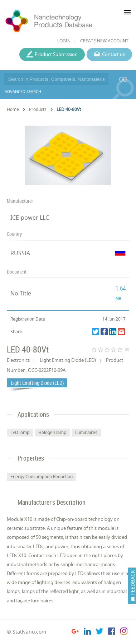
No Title (21, 293)
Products (38, 109)
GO (123, 79)
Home (13, 109)
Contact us (113, 54)
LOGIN (64, 41)
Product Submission (56, 54)
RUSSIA (20, 253)
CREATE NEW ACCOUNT (104, 41)
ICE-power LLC (30, 218)
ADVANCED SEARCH (23, 91)
